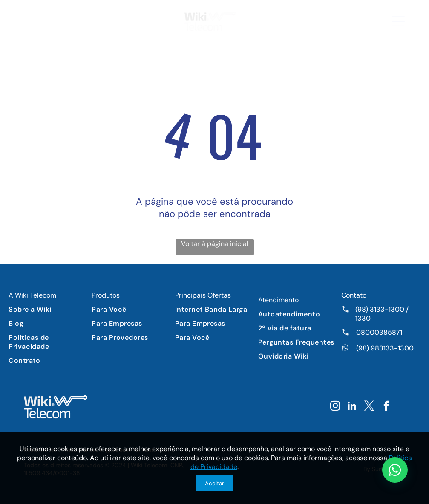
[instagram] (335, 407)
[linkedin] (352, 407)
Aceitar (214, 483)
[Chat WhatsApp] (395, 470)
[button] (398, 21)
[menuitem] (48, 309)
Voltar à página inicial (215, 244)
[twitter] (369, 407)
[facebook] (386, 407)
